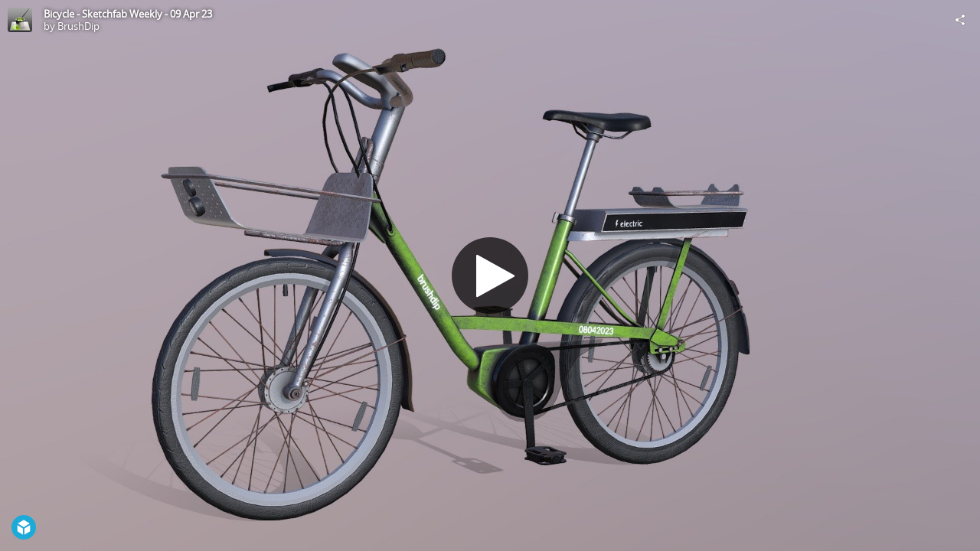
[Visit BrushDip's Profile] (20, 20)
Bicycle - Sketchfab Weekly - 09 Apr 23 (128, 14)
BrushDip (78, 26)
